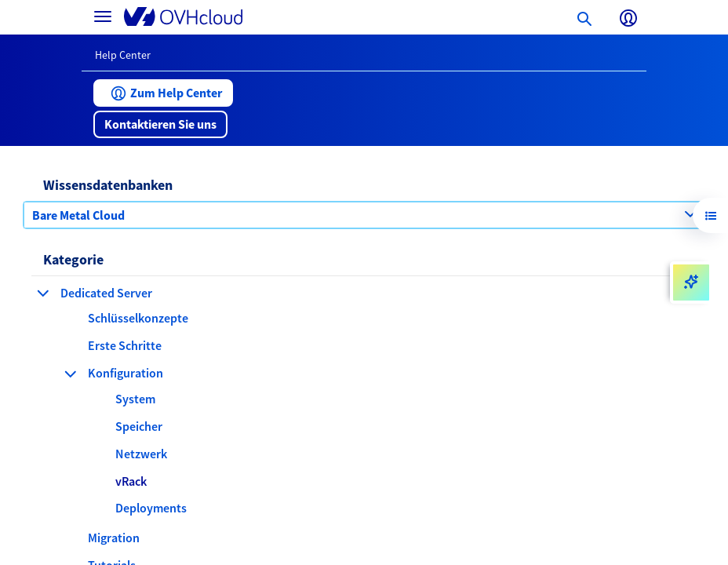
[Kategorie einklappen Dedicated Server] (43, 293)
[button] (163, 93)
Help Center (123, 55)
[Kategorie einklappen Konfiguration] (71, 374)
